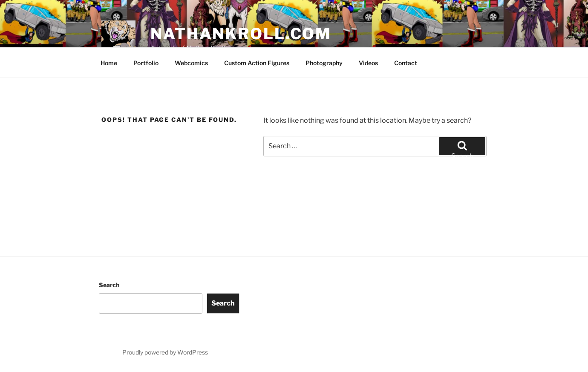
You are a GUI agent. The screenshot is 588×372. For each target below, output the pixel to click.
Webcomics (191, 63)
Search (109, 285)
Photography (324, 63)
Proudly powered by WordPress (165, 352)
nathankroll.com (241, 34)
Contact (406, 63)
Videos (368, 63)
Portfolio (146, 63)
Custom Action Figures (257, 63)
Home (109, 63)
